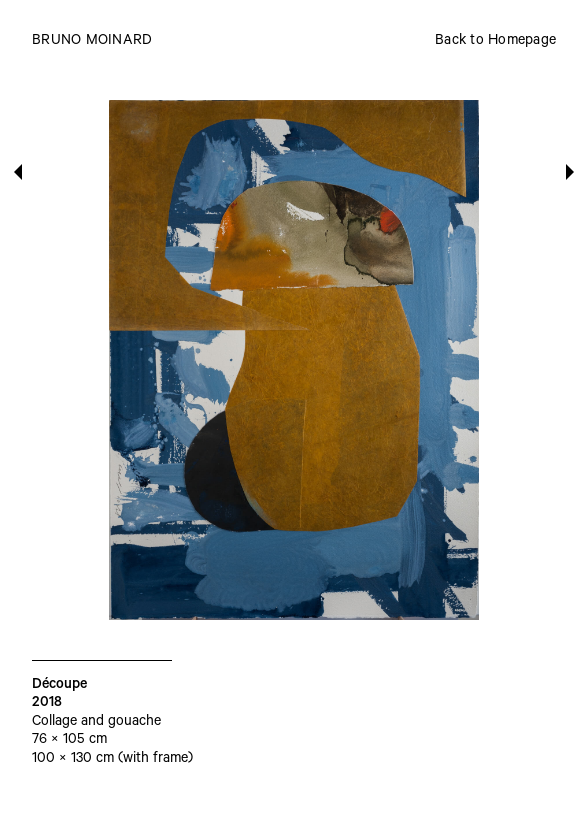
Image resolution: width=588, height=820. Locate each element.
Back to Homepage (495, 42)
